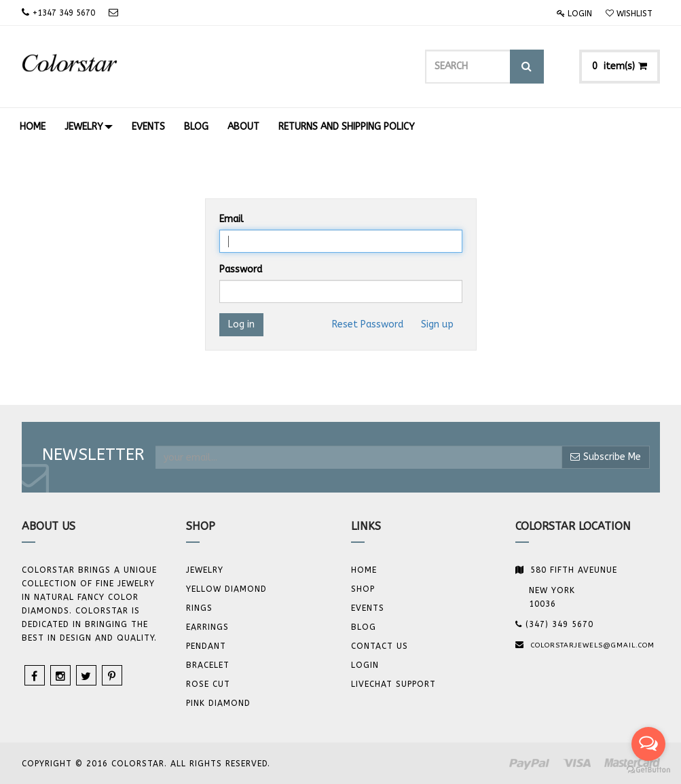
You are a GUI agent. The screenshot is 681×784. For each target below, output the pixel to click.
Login (574, 14)
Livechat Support (393, 684)
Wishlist (629, 14)
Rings (199, 608)
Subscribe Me (606, 457)
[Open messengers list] (648, 744)
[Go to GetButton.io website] (648, 770)
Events (368, 608)
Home (364, 570)
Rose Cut (208, 684)
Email (232, 219)
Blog (364, 627)
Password (241, 269)
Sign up (437, 324)
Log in (241, 324)
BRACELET (208, 665)
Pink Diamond (218, 703)
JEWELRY (205, 570)
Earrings (207, 627)
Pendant (206, 646)
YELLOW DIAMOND (226, 589)
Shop (363, 589)
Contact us (380, 646)
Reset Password (368, 324)
